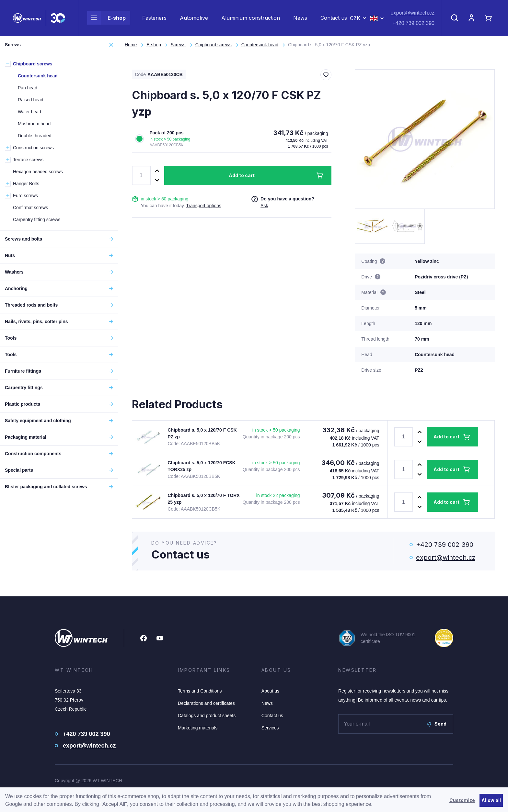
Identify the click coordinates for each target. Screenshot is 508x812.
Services (270, 728)
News (300, 18)
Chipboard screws (214, 45)
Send (437, 724)
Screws (178, 45)
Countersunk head (260, 45)
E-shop (106, 18)
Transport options (203, 206)
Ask (264, 206)
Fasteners (154, 18)
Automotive (194, 18)
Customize (462, 800)
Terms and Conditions (200, 691)
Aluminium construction (251, 18)
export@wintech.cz (413, 13)
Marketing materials (198, 728)
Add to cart (242, 175)
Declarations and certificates (206, 703)
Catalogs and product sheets (207, 716)
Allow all (491, 800)
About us (270, 691)
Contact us (334, 18)
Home (131, 45)
